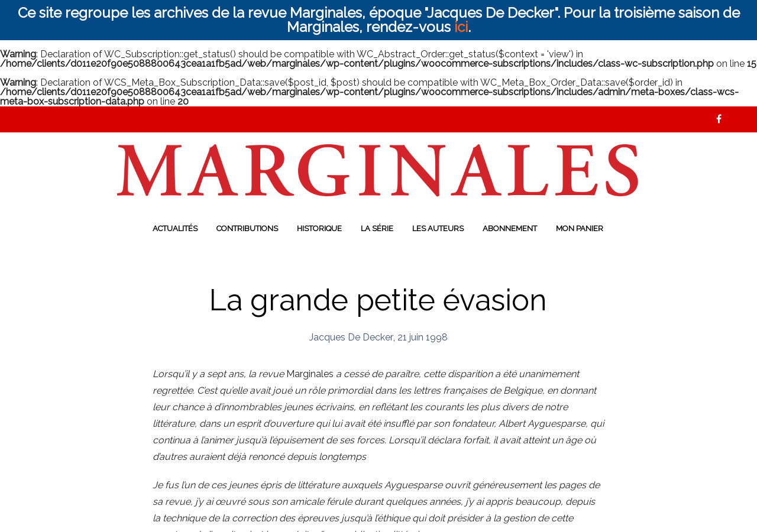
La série (377, 228)
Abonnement (510, 228)
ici (461, 27)
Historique (319, 228)
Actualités (175, 228)
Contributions (247, 228)
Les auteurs (438, 228)
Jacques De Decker (351, 337)
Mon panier (580, 228)
